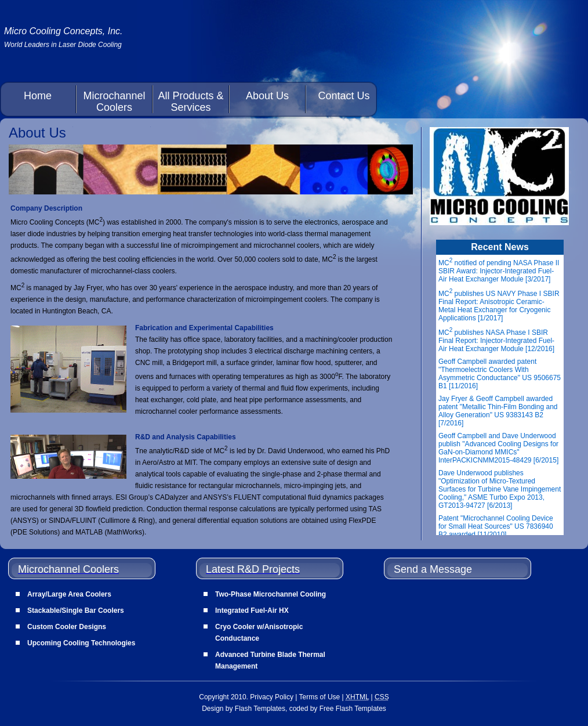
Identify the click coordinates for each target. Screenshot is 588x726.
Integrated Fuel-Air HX (252, 611)
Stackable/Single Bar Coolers (76, 611)
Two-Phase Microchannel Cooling (271, 594)
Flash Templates (260, 709)
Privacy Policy (272, 697)
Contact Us (344, 96)
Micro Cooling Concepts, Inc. (63, 31)
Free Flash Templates (353, 709)
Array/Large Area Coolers (69, 594)
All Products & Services (190, 102)
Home (38, 96)
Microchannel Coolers (114, 102)
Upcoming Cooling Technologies (81, 643)
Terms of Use (320, 697)
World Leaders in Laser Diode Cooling (63, 45)
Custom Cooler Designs (67, 627)
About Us (267, 96)
